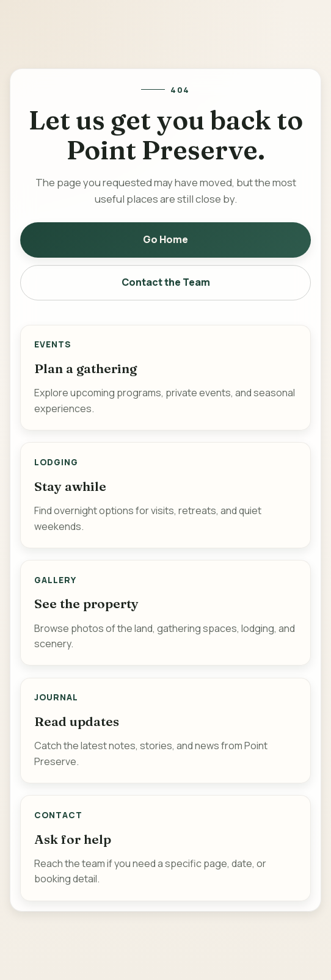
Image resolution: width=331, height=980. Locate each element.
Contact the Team (166, 282)
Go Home (166, 239)
